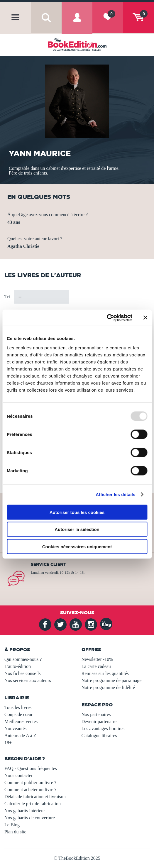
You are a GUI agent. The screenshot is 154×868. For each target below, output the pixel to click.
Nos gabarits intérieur (25, 811)
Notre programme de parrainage (112, 680)
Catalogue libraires (99, 736)
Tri (7, 297)
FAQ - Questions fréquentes (31, 768)
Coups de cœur (18, 714)
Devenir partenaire (99, 721)
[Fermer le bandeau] (145, 318)
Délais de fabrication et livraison (35, 797)
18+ (8, 743)
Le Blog (12, 825)
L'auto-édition (18, 666)
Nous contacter (18, 775)
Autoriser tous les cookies (77, 512)
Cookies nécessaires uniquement (77, 546)
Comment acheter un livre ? (31, 790)
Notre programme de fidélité (108, 687)
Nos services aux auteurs (28, 680)
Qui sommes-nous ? (23, 659)
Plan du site (15, 832)
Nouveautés (16, 729)
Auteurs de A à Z (20, 736)
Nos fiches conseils (23, 673)
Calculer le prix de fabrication (33, 804)
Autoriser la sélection (77, 529)
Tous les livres (18, 707)
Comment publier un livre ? (30, 782)
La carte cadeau (96, 666)
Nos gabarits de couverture (30, 818)
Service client (48, 564)
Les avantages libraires (103, 729)
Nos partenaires (96, 714)
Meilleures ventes (21, 721)
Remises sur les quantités (105, 673)
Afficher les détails (115, 494)
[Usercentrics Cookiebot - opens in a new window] (107, 318)
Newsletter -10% (97, 659)
